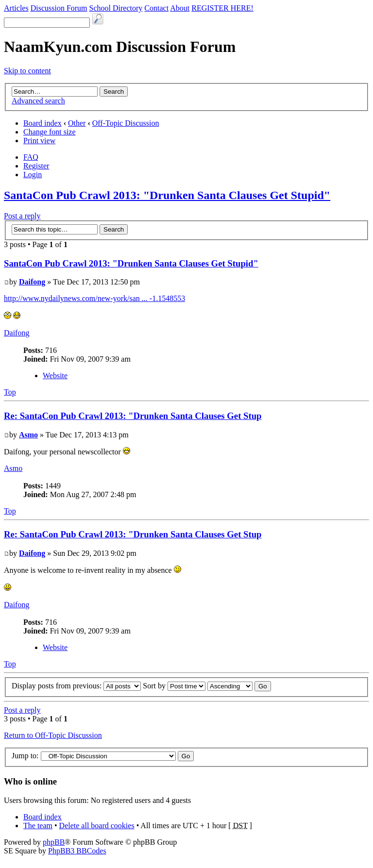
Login (33, 175)
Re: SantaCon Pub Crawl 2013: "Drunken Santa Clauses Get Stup (133, 416)
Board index (42, 123)
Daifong (32, 282)
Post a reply (22, 216)
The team (38, 826)
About (180, 8)
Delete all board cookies (97, 826)
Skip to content (27, 71)
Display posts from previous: (76, 686)
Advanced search (38, 101)
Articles (16, 8)
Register (36, 166)
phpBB (54, 842)
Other (77, 123)
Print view (39, 141)
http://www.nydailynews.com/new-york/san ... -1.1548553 (94, 298)
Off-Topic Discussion (126, 123)
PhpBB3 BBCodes (77, 851)
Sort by (174, 686)
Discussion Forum (59, 8)
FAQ (31, 157)
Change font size (50, 132)
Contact (156, 8)
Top (10, 392)
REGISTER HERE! (222, 8)
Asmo (28, 435)
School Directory (116, 8)
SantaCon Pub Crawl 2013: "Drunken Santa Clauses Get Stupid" (167, 195)
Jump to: (25, 756)
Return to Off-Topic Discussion (53, 735)
